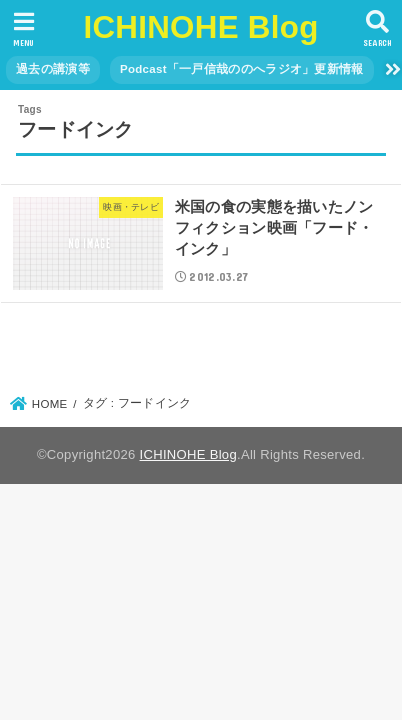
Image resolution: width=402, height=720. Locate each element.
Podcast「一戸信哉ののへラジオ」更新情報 (242, 69)
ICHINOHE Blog (200, 27)
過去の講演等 (53, 69)
